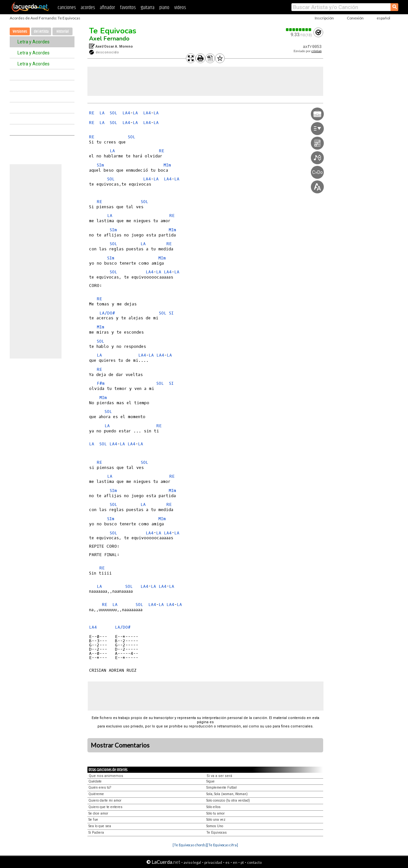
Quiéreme (96, 794)
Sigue (210, 781)
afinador (107, 8)
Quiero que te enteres (105, 807)
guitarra (147, 8)
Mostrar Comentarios (120, 745)
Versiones (20, 32)
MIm (167, 165)
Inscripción (324, 18)
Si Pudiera (96, 833)
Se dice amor (98, 813)
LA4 (126, 113)
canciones (67, 8)
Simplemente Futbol (221, 788)
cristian (317, 51)
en (235, 862)
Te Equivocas (113, 31)
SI (171, 313)
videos (180, 8)
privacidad (213, 862)
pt (242, 862)
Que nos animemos (106, 776)
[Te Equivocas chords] (190, 845)
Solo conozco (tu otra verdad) (228, 800)
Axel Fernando (109, 39)
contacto (254, 862)
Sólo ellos (213, 807)
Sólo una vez (216, 820)
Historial (62, 32)
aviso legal (192, 862)
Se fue (93, 820)
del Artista (41, 32)
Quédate (95, 781)
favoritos (128, 8)
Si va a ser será (219, 776)
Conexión (355, 18)
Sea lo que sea (100, 826)
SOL (113, 113)
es (227, 862)
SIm (100, 165)
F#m (101, 383)
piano (164, 8)
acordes (88, 8)
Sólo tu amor (215, 813)
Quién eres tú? (100, 788)
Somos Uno (215, 826)
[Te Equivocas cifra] (222, 845)
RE (92, 113)
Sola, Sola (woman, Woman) (227, 794)
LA (102, 113)
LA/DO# (107, 313)
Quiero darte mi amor (105, 800)
